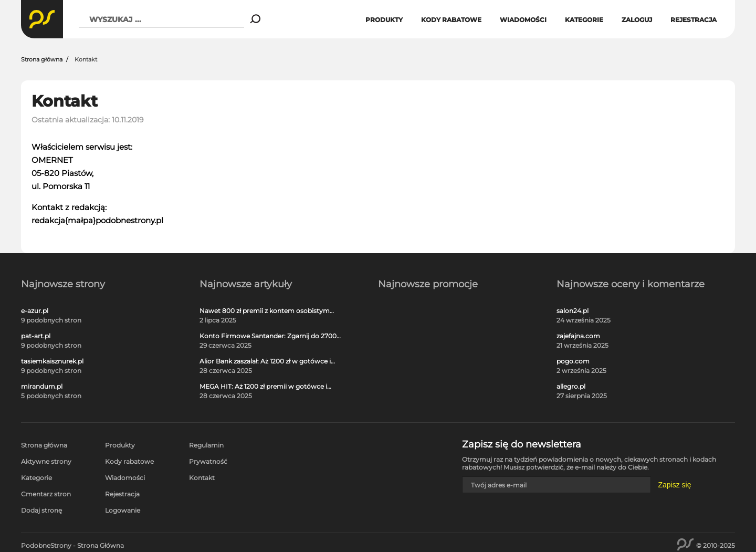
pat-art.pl (36, 336)
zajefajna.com (578, 336)
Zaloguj (637, 20)
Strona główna (42, 59)
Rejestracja (694, 20)
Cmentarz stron (46, 494)
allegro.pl (571, 387)
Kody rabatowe (451, 20)
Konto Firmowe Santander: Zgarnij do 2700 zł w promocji (268, 336)
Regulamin (206, 445)
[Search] (255, 19)
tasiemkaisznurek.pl (52, 361)
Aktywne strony (46, 461)
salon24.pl (573, 311)
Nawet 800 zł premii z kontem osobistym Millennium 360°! (265, 311)
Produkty (384, 20)
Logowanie (123, 510)
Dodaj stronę (41, 510)
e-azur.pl (35, 311)
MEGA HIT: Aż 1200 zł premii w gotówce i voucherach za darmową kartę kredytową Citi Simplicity (266, 387)
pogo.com (573, 361)
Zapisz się (674, 485)
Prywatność (208, 461)
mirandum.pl (42, 387)
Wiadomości (523, 20)
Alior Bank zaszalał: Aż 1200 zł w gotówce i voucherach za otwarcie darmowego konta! (269, 361)
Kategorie (584, 20)
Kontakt (202, 478)
